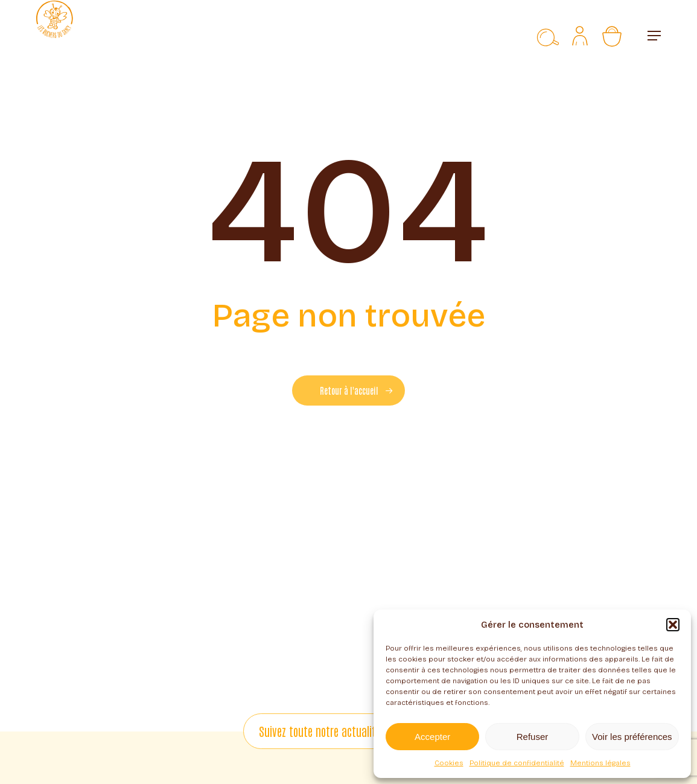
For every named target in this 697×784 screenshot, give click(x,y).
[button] (673, 625)
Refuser (533, 737)
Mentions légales (600, 763)
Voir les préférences (632, 737)
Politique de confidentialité (517, 763)
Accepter (432, 737)
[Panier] (618, 36)
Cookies (449, 763)
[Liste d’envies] (521, 36)
